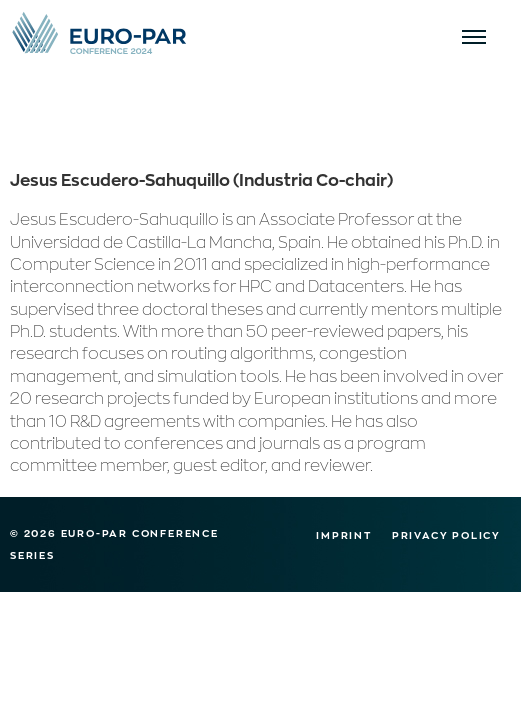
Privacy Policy (446, 535)
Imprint (344, 535)
